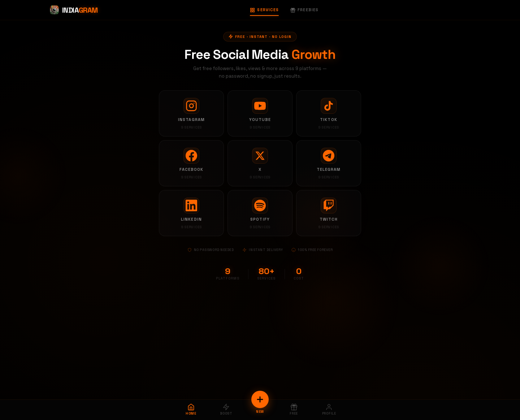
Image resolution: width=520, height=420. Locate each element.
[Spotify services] (260, 213)
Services (264, 10)
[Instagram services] (191, 113)
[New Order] (260, 399)
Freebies (304, 10)
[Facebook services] (191, 163)
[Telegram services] (329, 163)
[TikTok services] (329, 113)
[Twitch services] (329, 213)
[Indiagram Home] (73, 10)
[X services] (260, 163)
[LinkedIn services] (191, 213)
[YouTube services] (260, 113)
